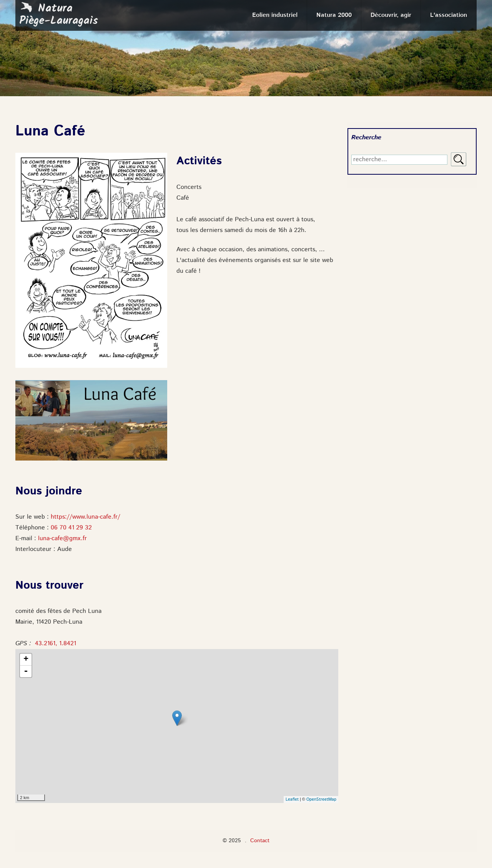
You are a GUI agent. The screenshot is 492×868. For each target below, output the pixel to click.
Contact (260, 841)
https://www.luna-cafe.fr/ (86, 517)
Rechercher (459, 159)
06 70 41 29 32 (71, 528)
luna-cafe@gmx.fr (62, 539)
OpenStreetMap (321, 800)
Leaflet (292, 800)
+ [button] (26, 659)
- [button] (26, 671)
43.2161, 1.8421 (56, 644)
